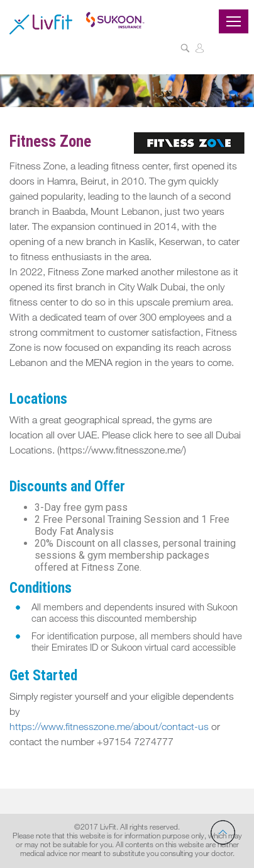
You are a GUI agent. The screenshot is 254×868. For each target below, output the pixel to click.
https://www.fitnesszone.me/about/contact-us (109, 728)
